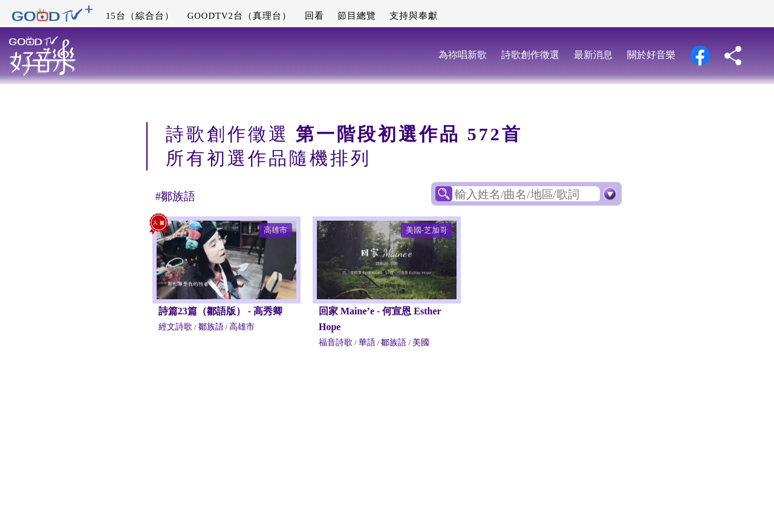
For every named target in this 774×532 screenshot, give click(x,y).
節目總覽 (357, 16)
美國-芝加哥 (427, 230)
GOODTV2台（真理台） (239, 16)
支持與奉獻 (414, 16)
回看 (314, 16)
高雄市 (275, 230)
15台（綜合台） (140, 16)
